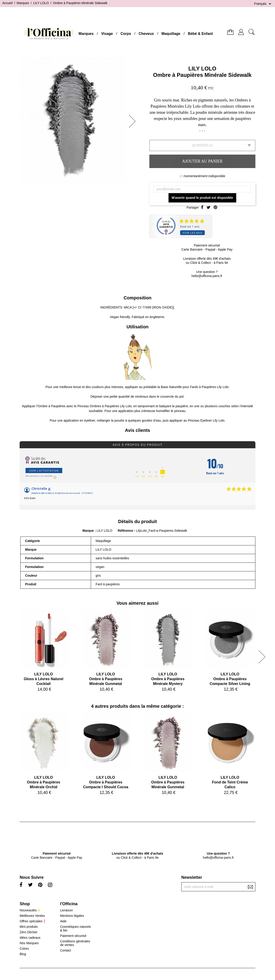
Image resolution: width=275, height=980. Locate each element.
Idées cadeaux (30, 938)
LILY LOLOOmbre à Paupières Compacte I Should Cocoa (106, 782)
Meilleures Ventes (32, 916)
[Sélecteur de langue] (263, 4)
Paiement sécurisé (73, 936)
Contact (65, 950)
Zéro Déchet (28, 932)
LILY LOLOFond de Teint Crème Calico (230, 782)
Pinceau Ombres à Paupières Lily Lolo (104, 406)
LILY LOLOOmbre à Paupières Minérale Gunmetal (106, 679)
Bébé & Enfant (200, 34)
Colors (24, 949)
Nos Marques (29, 943)
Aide (63, 921)
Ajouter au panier (202, 161)
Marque (88, 531)
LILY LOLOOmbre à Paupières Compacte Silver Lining (230, 679)
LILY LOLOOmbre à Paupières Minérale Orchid (44, 782)
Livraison (66, 910)
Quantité (200, 145)
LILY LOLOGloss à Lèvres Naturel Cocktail (43, 679)
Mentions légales (72, 916)
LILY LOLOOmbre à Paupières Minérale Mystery (168, 679)
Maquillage (171, 34)
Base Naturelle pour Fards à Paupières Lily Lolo (195, 387)
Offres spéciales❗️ (33, 921)
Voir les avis (192, 233)
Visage (107, 34)
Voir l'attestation (44, 471)
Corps (126, 34)
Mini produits (29, 927)
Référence (126, 531)
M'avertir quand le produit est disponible (202, 198)
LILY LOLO (202, 69)
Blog (23, 954)
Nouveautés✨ (30, 910)
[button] (134, 121)
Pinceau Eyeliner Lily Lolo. (207, 420)
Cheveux (146, 34)
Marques (86, 34)
